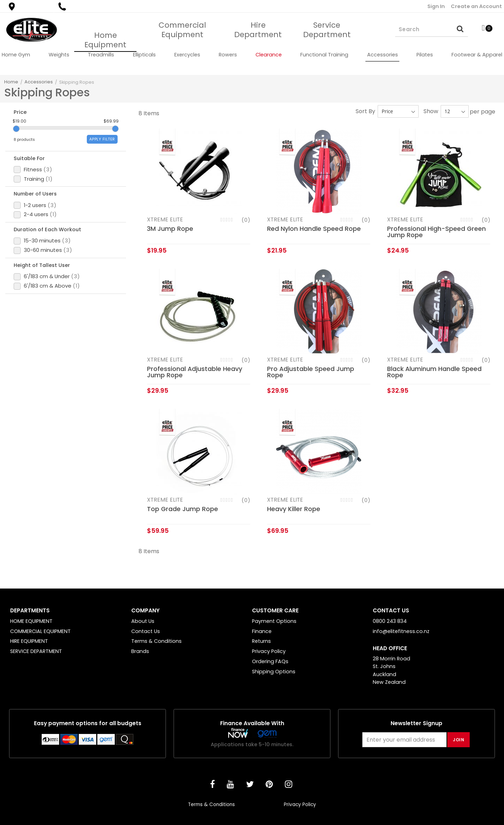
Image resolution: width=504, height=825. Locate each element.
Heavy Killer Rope (294, 509)
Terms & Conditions (156, 641)
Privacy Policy (269, 651)
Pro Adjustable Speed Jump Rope (311, 372)
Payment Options (274, 621)
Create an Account (476, 6)
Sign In (436, 6)
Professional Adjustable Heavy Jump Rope (195, 372)
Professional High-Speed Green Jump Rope (436, 232)
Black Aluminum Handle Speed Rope (434, 372)
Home (11, 82)
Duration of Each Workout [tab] (53, 255)
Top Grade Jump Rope (183, 509)
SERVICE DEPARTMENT (36, 651)
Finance (262, 631)
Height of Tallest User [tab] (47, 297)
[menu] (252, 55)
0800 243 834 (82, 6)
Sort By (365, 111)
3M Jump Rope (170, 229)
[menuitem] (16, 55)
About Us (143, 621)
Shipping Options (274, 672)
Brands (140, 651)
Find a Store (30, 6)
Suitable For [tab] (33, 169)
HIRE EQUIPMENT (29, 641)
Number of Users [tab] (40, 212)
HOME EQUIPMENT (31, 621)
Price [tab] (22, 113)
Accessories (39, 82)
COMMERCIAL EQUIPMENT (40, 631)
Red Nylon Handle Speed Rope (314, 229)
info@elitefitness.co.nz (401, 631)
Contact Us (146, 631)
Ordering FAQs (270, 661)
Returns (261, 641)
